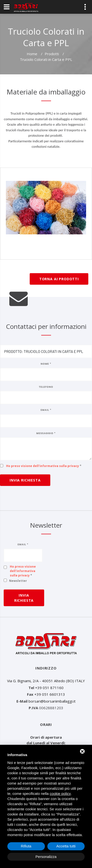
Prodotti (52, 54)
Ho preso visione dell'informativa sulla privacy (43, 466)
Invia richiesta (25, 480)
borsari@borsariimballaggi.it (52, 701)
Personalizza (46, 857)
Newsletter (18, 581)
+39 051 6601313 (50, 694)
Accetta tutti (66, 846)
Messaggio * (46, 433)
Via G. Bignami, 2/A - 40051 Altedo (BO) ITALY (46, 681)
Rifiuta (26, 846)
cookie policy (60, 794)
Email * (46, 410)
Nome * (46, 364)
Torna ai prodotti (59, 279)
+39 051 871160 (49, 688)
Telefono (46, 387)
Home (32, 54)
